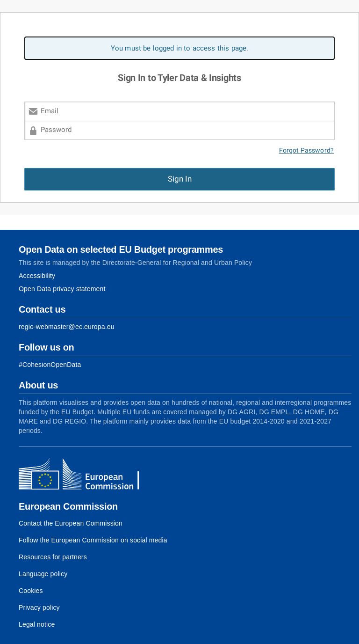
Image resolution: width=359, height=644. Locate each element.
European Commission (68, 506)
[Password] (179, 130)
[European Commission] (86, 475)
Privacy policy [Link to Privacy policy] (39, 607)
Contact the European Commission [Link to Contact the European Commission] (71, 523)
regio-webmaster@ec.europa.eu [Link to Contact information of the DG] (67, 327)
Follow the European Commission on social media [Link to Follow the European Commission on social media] (93, 540)
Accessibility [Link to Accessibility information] (37, 276)
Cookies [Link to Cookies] (31, 591)
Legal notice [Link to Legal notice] (37, 624)
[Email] (179, 111)
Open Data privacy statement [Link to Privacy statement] (62, 289)
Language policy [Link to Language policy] (43, 574)
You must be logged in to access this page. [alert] (180, 48)
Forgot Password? (307, 150)
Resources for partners (53, 557)
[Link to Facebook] (50, 365)
